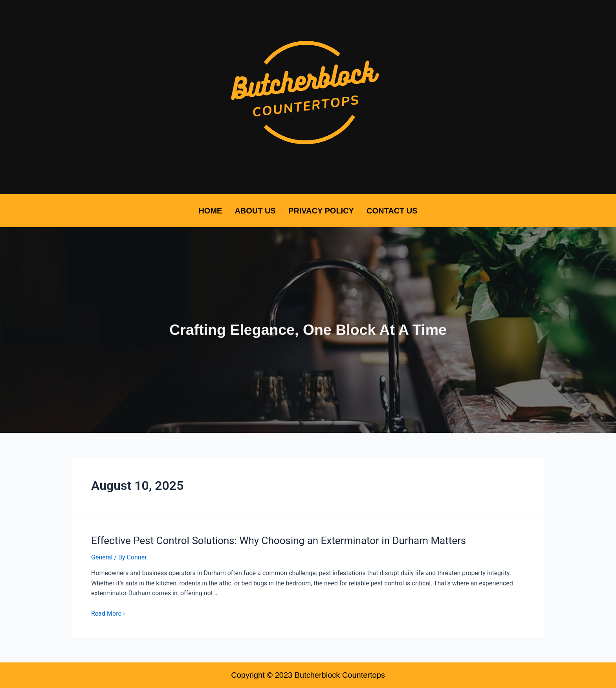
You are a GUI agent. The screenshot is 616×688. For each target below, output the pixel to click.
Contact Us (392, 211)
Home (210, 211)
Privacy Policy (321, 211)
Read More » (108, 613)
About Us (255, 211)
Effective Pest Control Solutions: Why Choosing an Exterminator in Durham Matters (279, 541)
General (102, 557)
